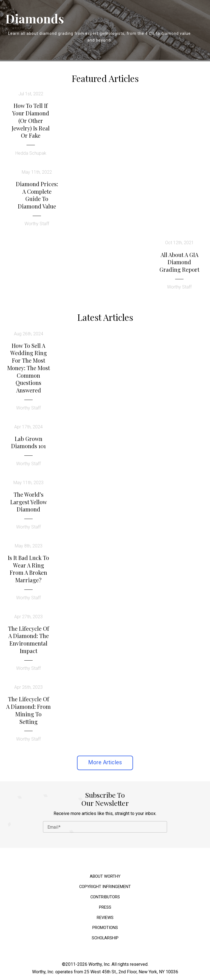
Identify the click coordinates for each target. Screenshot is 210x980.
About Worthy (105, 876)
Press (105, 907)
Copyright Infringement (105, 887)
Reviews (105, 918)
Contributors (105, 897)
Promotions (105, 928)
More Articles (105, 762)
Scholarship (105, 938)
